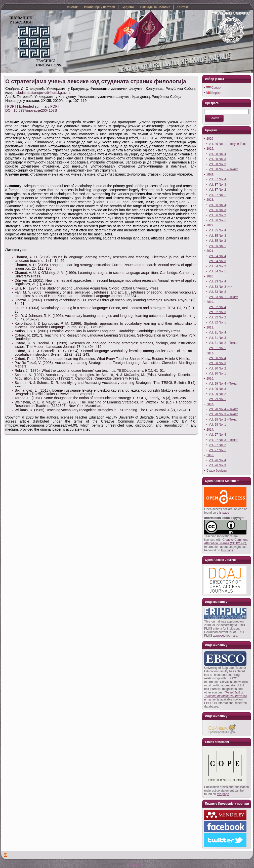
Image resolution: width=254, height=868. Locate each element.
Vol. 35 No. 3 (217, 236)
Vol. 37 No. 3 (217, 185)
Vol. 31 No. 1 (217, 348)
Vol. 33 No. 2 (217, 292)
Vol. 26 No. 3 (217, 465)
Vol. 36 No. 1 (217, 220)
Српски (214, 88)
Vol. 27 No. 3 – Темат (223, 440)
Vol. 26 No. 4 (217, 460)
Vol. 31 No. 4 (217, 333)
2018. (210, 327)
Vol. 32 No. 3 (217, 312)
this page (223, 513)
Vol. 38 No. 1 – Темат (223, 169)
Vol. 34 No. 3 (217, 261)
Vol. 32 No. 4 (217, 307)
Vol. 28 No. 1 (217, 425)
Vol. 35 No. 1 (217, 246)
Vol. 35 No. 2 (217, 241)
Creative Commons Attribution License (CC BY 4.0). (226, 542)
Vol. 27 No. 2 (217, 445)
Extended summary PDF (38, 106)
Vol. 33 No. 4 (217, 281)
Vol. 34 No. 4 (217, 256)
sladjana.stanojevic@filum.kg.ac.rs (43, 93)
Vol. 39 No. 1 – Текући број (227, 144)
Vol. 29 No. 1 (217, 399)
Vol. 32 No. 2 (217, 317)
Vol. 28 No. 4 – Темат (223, 409)
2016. (210, 379)
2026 (210, 139)
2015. (210, 404)
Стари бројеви (217, 471)
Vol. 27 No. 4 (217, 435)
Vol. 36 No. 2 (217, 215)
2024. (210, 174)
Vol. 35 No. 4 (217, 230)
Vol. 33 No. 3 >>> (220, 287)
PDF (11, 106)
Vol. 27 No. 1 (217, 450)
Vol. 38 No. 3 (217, 159)
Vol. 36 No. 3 (217, 210)
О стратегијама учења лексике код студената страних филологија (96, 81)
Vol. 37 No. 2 (217, 190)
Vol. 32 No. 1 (217, 322)
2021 (210, 251)
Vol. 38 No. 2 (217, 164)
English (214, 93)
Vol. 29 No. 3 (217, 389)
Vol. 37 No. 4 (217, 179)
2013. (210, 455)
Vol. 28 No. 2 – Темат (223, 420)
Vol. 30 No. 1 (217, 374)
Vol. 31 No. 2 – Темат (223, 343)
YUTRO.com (134, 864)
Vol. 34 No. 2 (217, 266)
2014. (210, 430)
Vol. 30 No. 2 (217, 368)
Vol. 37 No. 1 (217, 195)
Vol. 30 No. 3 (217, 363)
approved (219, 636)
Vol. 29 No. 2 (217, 394)
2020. (210, 276)
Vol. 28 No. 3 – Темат (223, 414)
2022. (210, 225)
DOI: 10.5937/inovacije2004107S (31, 110)
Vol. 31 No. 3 (217, 338)
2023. (210, 200)
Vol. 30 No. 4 (217, 358)
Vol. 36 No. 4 (217, 205)
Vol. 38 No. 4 (217, 154)
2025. (210, 149)
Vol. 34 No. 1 (217, 271)
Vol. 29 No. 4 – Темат (223, 384)
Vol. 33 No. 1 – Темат (223, 297)
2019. (210, 302)
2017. (210, 353)
